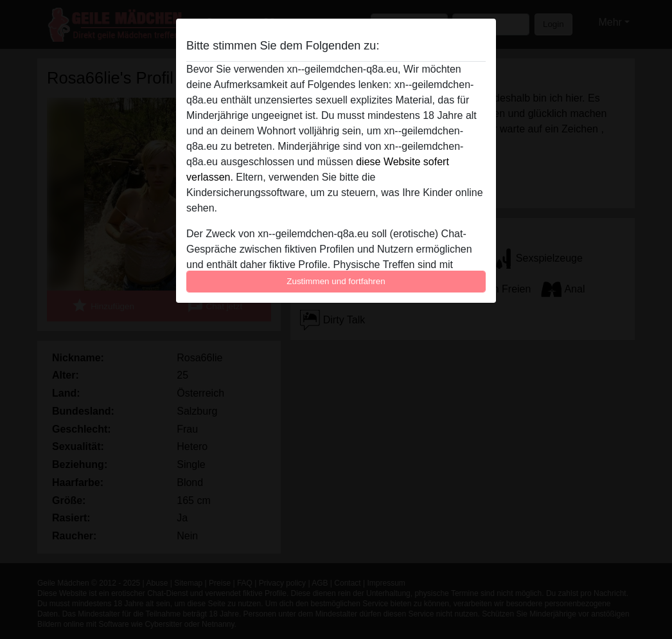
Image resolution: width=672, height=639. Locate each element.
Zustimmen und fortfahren (336, 281)
